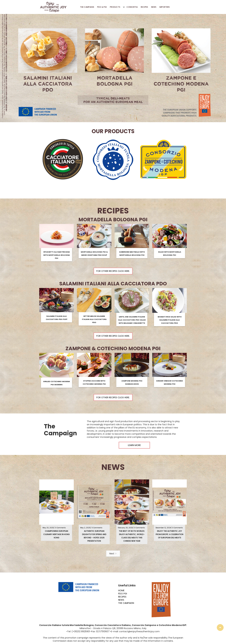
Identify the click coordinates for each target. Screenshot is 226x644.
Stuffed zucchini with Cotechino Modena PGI (94, 382)
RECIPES (144, 7)
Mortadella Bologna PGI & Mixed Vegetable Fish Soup (94, 253)
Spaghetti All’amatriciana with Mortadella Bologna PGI (57, 255)
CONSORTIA (132, 7)
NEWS (154, 7)
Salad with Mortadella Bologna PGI (170, 253)
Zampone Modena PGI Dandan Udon (132, 382)
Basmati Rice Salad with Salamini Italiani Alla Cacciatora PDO (170, 320)
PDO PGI (123, 594)
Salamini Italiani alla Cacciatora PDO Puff (57, 318)
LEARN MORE (134, 445)
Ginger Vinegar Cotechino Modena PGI (170, 382)
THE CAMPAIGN (87, 7)
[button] (117, 7)
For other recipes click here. (113, 271)
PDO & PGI (102, 7)
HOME (121, 590)
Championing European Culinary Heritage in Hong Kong (56, 534)
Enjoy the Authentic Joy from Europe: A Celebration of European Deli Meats (169, 534)
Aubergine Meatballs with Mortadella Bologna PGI (132, 253)
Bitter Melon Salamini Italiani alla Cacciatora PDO (94, 319)
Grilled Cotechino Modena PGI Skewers (57, 383)
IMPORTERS (165, 7)
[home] (53, 7)
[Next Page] (113, 554)
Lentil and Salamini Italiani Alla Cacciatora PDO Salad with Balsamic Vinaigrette (132, 320)
